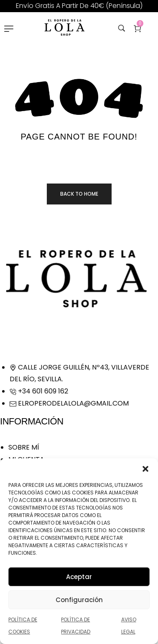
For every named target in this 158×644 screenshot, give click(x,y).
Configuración (79, 600)
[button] (145, 469)
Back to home (79, 194)
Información (32, 421)
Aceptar (79, 577)
